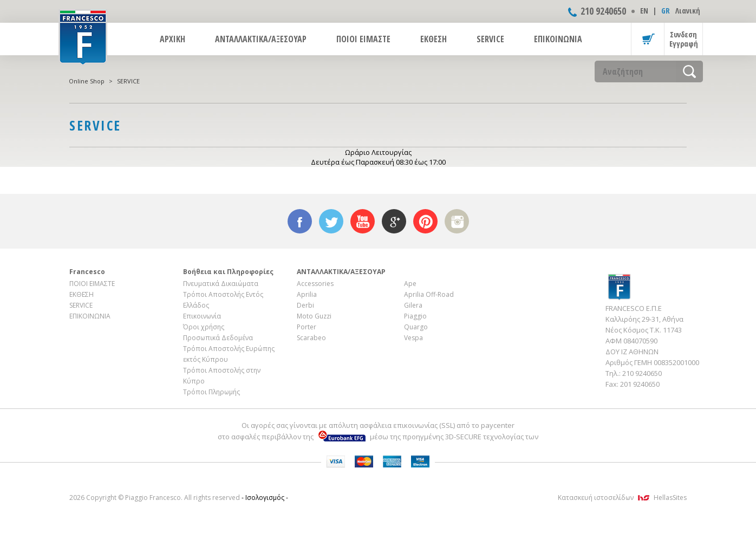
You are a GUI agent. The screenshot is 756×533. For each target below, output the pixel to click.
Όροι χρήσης (204, 327)
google (394, 221)
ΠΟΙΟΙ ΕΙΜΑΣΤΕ (363, 39)
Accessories (315, 284)
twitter (331, 221)
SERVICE (490, 39)
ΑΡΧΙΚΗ (172, 39)
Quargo (416, 327)
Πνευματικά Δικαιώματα (221, 284)
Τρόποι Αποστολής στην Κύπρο (222, 376)
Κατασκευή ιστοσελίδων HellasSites (622, 498)
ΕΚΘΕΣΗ (434, 39)
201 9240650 (640, 384)
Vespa (413, 338)
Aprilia (307, 294)
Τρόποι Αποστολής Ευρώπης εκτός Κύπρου (229, 354)
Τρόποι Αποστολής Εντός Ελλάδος (223, 300)
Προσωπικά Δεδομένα (218, 338)
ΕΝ (644, 11)
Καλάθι (648, 39)
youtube (363, 221)
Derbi (305, 305)
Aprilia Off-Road (429, 294)
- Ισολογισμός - (265, 498)
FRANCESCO (83, 36)
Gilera (413, 305)
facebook (300, 221)
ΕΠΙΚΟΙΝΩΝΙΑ (558, 39)
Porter (307, 327)
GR (666, 11)
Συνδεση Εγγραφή (684, 39)
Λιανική (688, 11)
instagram (457, 221)
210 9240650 (603, 11)
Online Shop (87, 81)
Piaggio (415, 316)
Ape (410, 284)
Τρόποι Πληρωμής (211, 392)
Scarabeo (311, 338)
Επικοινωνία (202, 316)
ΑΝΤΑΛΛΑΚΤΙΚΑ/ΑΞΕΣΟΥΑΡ (261, 39)
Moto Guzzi (314, 316)
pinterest (425, 221)
